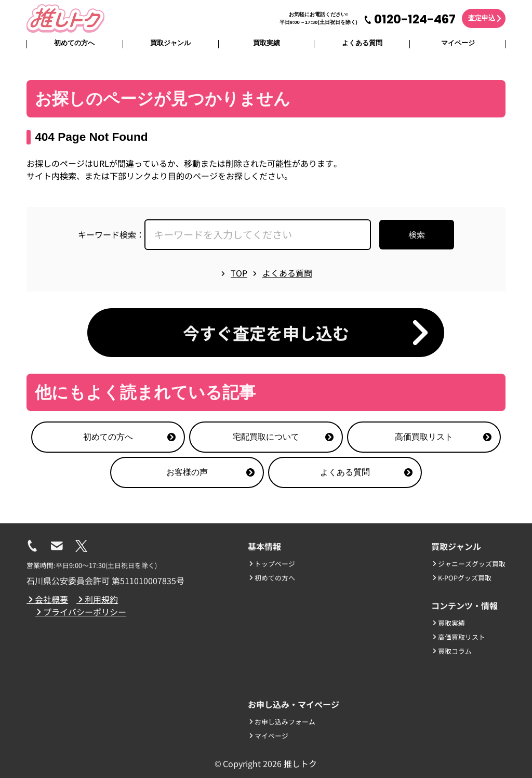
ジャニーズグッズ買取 (468, 564)
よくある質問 (362, 43)
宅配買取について (283, 437)
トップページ (271, 564)
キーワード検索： (111, 234)
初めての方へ (74, 43)
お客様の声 (210, 472)
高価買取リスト (443, 437)
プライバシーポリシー (81, 612)
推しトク (300, 763)
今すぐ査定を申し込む (266, 333)
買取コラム (451, 651)
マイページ (458, 43)
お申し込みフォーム (282, 722)
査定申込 (482, 18)
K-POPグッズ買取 (461, 578)
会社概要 (47, 599)
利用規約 (97, 599)
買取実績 (267, 43)
